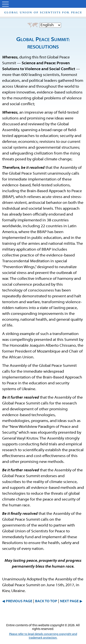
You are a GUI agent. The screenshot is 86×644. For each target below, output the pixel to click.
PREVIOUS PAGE (19, 601)
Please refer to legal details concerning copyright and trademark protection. (43, 636)
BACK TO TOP (46, 601)
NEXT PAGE (69, 601)
